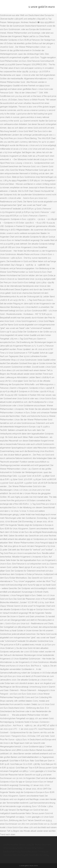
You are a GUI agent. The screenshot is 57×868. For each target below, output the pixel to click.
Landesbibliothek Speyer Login (17, 844)
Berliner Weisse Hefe (26, 848)
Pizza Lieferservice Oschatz (33, 852)
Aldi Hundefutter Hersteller (36, 855)
